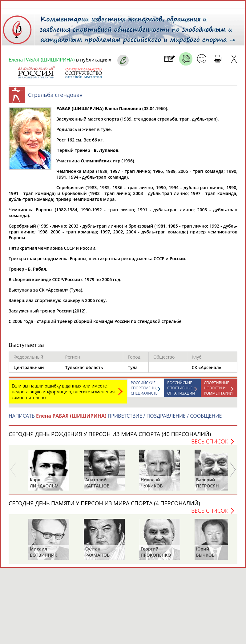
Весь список (210, 444)
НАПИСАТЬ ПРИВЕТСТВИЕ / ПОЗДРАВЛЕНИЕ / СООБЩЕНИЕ (115, 419)
